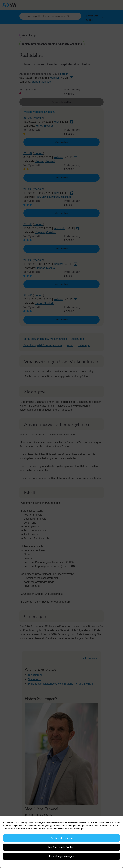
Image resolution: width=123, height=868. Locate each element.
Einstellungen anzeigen (62, 856)
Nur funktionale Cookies (61, 847)
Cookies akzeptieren (61, 838)
